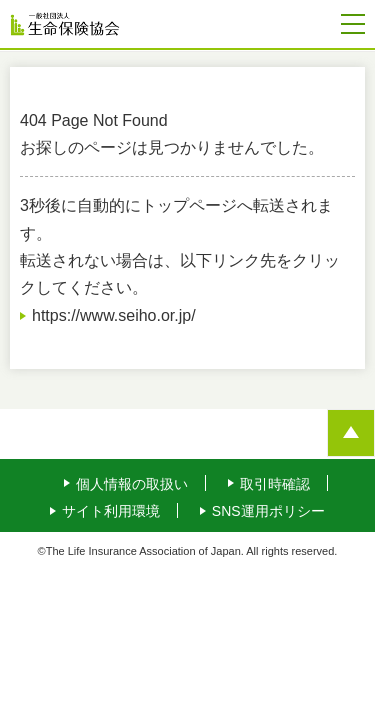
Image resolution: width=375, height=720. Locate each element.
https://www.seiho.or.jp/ (114, 315)
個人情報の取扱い (132, 484)
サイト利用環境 (111, 511)
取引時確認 (275, 484)
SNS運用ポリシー (268, 511)
